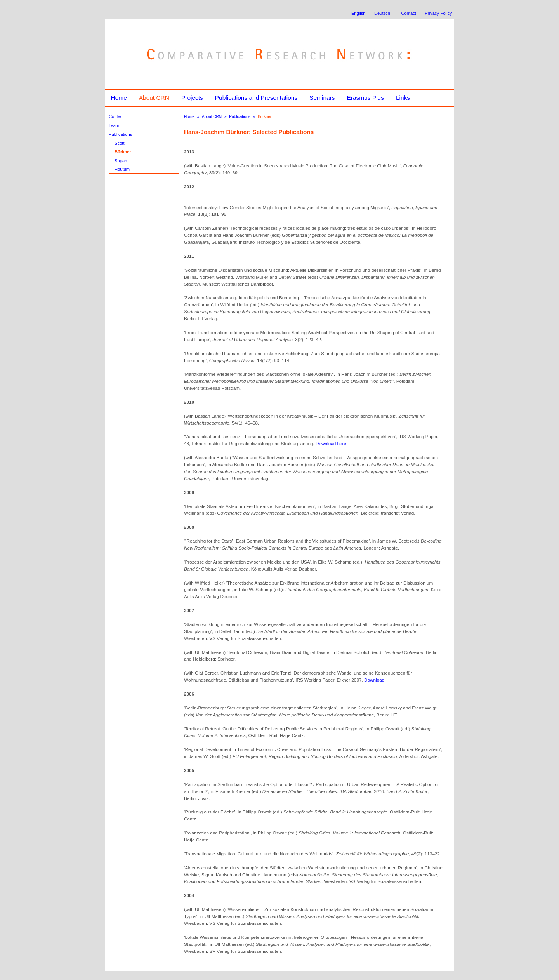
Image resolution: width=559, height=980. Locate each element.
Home (119, 98)
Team (114, 125)
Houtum (122, 169)
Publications (120, 134)
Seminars (322, 98)
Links (403, 98)
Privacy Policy (438, 13)
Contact (409, 13)
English (358, 13)
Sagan (121, 161)
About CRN (154, 98)
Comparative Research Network (224, 38)
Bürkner (123, 152)
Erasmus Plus (365, 98)
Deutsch (382, 13)
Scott (120, 143)
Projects (192, 98)
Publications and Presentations (256, 98)
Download (374, 680)
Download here (331, 443)
